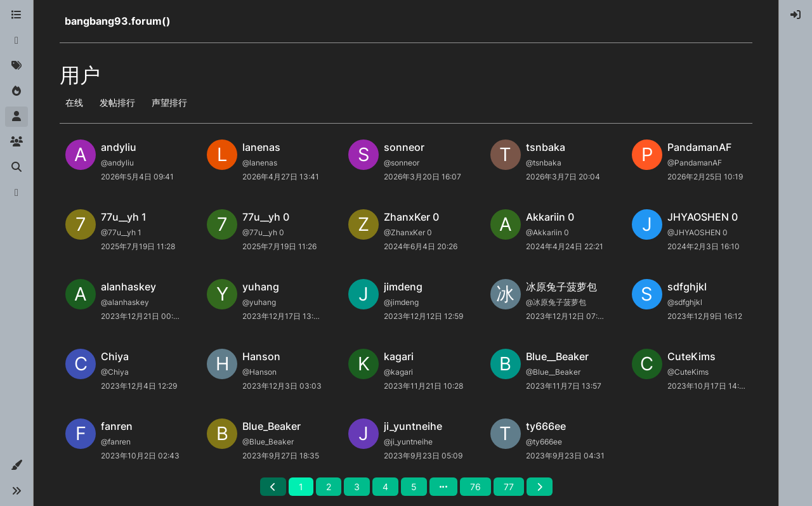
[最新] (16, 41)
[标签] (16, 66)
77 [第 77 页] (509, 487)
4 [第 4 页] (385, 487)
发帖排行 (117, 103)
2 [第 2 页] (329, 487)
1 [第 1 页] (301, 487)
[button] (16, 465)
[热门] (16, 91)
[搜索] (16, 167)
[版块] (16, 15)
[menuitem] (796, 15)
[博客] (16, 193)
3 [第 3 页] (357, 487)
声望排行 (169, 103)
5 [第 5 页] (414, 487)
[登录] (796, 15)
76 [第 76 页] (475, 487)
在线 (74, 103)
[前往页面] (443, 487)
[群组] (16, 142)
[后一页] (540, 487)
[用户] (16, 117)
